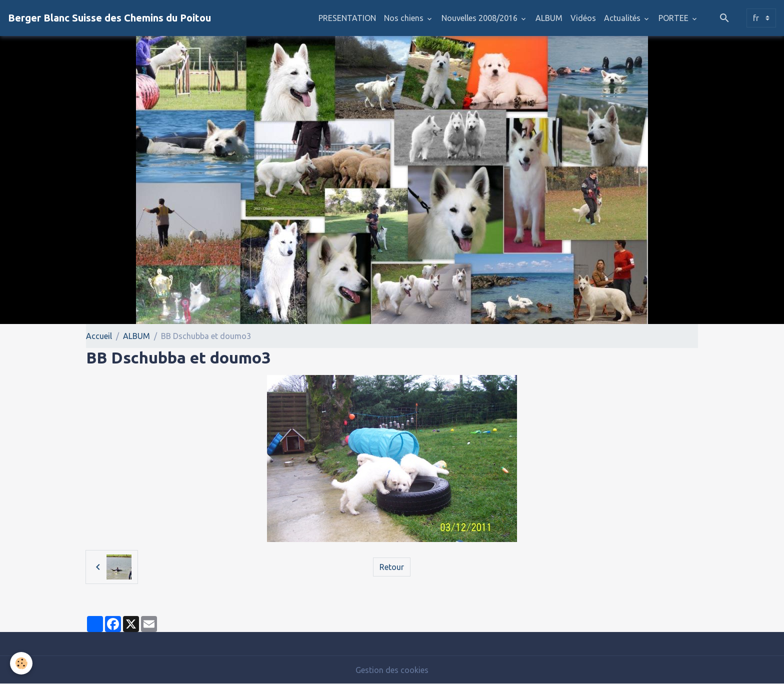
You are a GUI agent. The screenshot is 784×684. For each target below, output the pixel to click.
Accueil (99, 336)
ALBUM (549, 18)
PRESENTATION (347, 18)
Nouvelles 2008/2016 (480, 18)
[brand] (109, 18)
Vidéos (583, 18)
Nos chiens (405, 18)
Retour (392, 567)
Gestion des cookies (392, 670)
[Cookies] (21, 663)
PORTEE (674, 18)
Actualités (623, 18)
